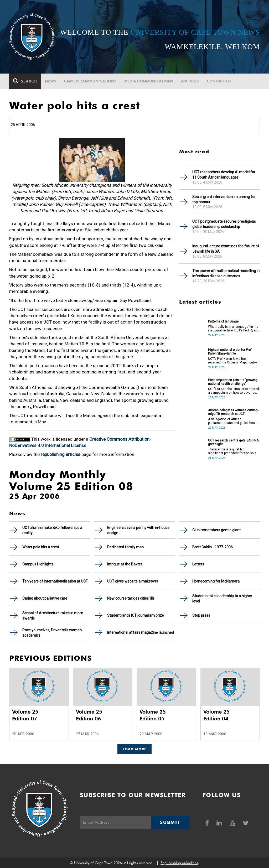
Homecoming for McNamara (216, 581)
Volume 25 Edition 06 (89, 715)
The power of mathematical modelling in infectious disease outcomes (226, 273)
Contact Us (219, 81)
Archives (190, 81)
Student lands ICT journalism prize (136, 615)
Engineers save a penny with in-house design (138, 530)
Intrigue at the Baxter (125, 564)
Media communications (149, 81)
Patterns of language (223, 321)
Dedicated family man (125, 547)
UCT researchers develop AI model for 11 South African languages (224, 175)
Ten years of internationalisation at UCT (55, 581)
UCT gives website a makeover (133, 581)
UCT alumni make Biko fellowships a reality (52, 530)
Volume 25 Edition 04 (216, 715)
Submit (170, 822)
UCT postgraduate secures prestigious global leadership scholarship (224, 224)
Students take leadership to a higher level (222, 599)
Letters (198, 564)
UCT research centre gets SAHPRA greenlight (233, 442)
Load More (135, 749)
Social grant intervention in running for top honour (224, 199)
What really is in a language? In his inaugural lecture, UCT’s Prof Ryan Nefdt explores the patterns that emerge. (233, 329)
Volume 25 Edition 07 (25, 715)
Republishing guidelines (179, 863)
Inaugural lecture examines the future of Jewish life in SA (226, 249)
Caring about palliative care (45, 598)
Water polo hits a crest (41, 547)
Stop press (201, 615)
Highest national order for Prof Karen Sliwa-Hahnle (230, 352)
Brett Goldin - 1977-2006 (213, 547)
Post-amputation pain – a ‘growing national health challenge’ (233, 382)
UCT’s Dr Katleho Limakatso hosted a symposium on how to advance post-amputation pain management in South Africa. (234, 391)
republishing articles (61, 454)
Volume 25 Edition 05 (153, 715)
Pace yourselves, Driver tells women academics (52, 633)
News (50, 81)
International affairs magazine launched (141, 632)
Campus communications (90, 81)
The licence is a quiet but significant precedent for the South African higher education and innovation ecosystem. (233, 451)
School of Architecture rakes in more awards (53, 616)
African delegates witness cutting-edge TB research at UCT (233, 412)
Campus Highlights (38, 564)
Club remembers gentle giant (216, 530)
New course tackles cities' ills (131, 598)
